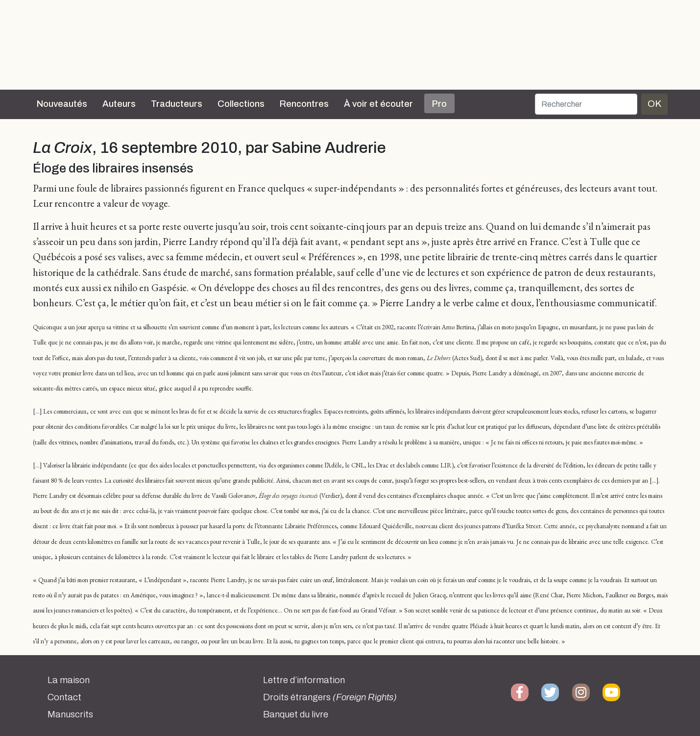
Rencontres (304, 104)
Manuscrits (70, 714)
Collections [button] (241, 104)
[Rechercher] (586, 104)
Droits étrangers (330, 697)
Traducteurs (177, 104)
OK (654, 104)
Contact (64, 697)
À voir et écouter (378, 104)
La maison (69, 680)
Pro (439, 104)
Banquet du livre (296, 714)
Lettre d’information (304, 680)
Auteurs (119, 104)
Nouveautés (62, 104)
